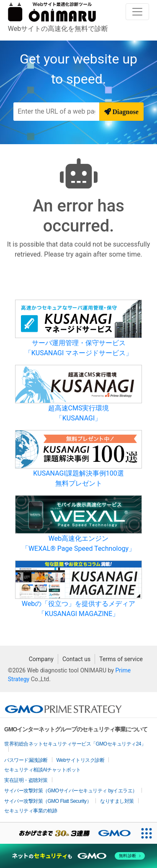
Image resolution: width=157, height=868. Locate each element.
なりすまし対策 (117, 801)
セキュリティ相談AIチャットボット (42, 770)
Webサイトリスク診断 (81, 760)
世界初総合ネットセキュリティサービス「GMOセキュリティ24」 (75, 744)
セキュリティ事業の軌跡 (31, 811)
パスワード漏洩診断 (26, 760)
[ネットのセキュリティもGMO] (78, 856)
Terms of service (121, 659)
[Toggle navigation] (137, 12)
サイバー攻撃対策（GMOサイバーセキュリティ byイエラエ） (71, 791)
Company (41, 659)
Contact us (76, 659)
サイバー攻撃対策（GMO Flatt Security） (48, 801)
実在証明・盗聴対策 (26, 780)
